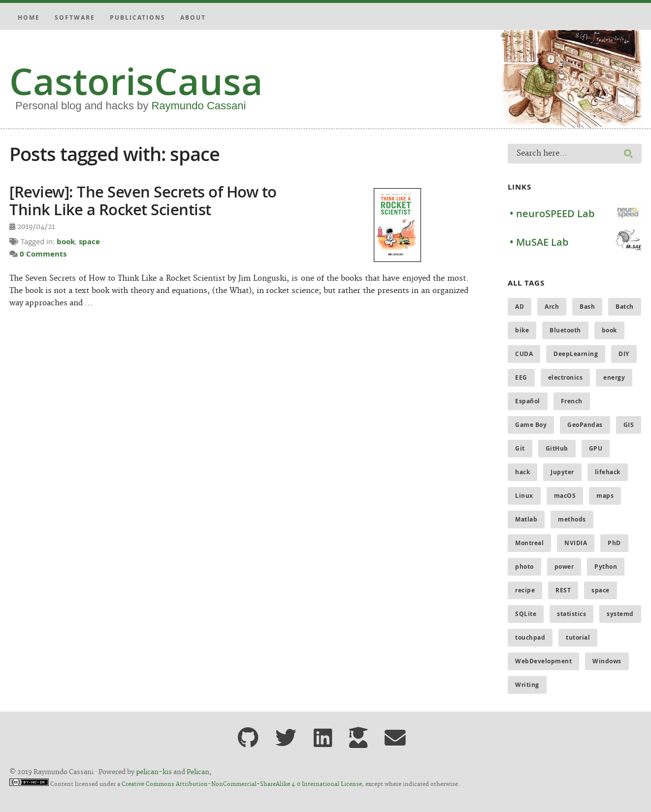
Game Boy (531, 425)
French (572, 401)
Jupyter (562, 472)
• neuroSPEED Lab (552, 213)
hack (522, 472)
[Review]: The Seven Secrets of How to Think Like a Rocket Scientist (143, 200)
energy (614, 377)
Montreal (529, 543)
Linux (524, 496)
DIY (624, 354)
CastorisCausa (136, 81)
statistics (571, 614)
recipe (525, 590)
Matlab (526, 519)
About (193, 17)
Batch (625, 307)
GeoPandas (585, 425)
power (564, 567)
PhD (614, 543)
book (66, 242)
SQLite (526, 614)
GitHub (557, 448)
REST (563, 590)
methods (572, 519)
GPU (596, 448)
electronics (566, 377)
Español (528, 401)
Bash (587, 307)
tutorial (578, 637)
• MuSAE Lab (539, 242)
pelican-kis (154, 772)
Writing (527, 685)
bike (522, 330)
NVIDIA (576, 543)
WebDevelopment (543, 661)
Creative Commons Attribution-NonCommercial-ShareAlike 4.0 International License (242, 784)
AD (520, 307)
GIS (629, 425)
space (89, 242)
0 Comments (43, 254)
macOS (565, 496)
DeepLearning (576, 354)
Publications (138, 17)
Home (29, 17)
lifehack (608, 472)
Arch (552, 307)
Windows (607, 661)
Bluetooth (565, 330)
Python (606, 567)
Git (520, 448)
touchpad (530, 637)
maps (605, 496)
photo (524, 567)
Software (75, 17)
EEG (521, 377)
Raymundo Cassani (198, 106)
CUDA (524, 354)
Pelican (198, 772)
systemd (620, 614)
